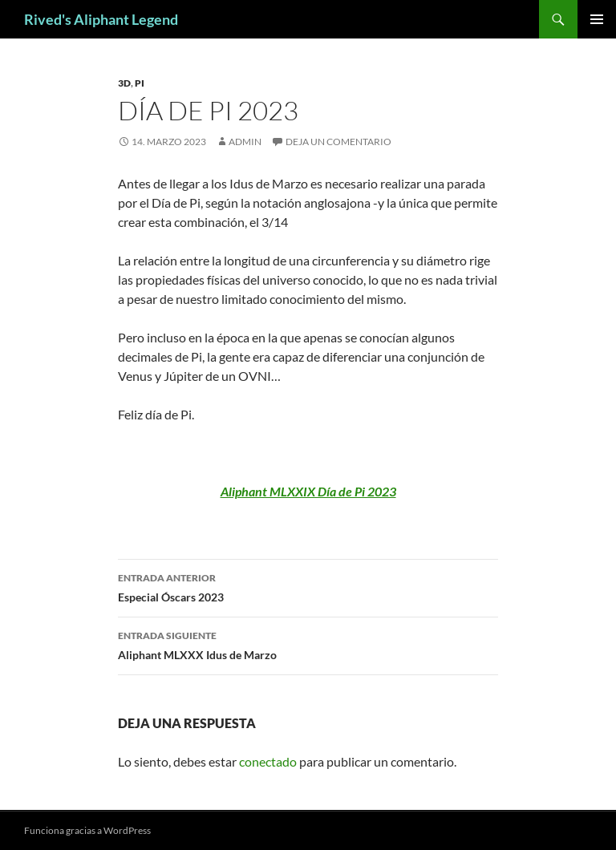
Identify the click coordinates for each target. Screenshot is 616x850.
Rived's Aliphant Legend (101, 19)
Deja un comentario (338, 142)
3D (124, 83)
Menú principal (597, 19)
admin (245, 142)
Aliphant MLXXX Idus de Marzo (308, 644)
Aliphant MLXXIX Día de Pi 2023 (308, 491)
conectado (268, 761)
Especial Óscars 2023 (308, 586)
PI (140, 83)
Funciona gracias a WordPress (87, 830)
